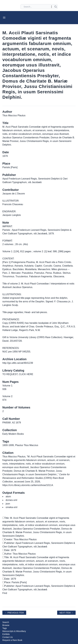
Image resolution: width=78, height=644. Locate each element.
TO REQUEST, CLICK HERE (18, 374)
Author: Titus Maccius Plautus (19, 554)
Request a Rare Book (12, 640)
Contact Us (8, 637)
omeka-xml (11, 507)
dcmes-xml (11, 500)
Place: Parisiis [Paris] (15, 582)
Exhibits (6, 634)
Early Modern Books (13, 434)
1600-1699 (8, 445)
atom (8, 496)
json (8, 504)
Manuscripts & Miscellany (14, 631)
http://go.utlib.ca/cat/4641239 (18, 363)
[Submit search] (56, 7)
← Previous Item (14, 613)
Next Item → (66, 613)
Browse (6, 625)
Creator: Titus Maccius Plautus (19, 539)
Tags (5, 628)
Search (6, 622)
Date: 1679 (9, 550)
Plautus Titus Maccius (27, 445)
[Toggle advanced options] (52, 7)
